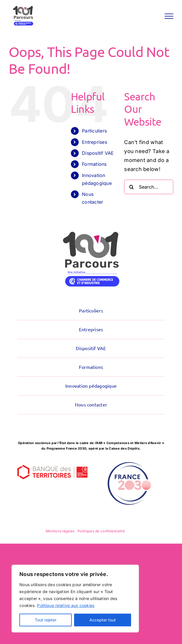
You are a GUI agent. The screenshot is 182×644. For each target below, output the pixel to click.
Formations (94, 164)
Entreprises (94, 142)
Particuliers (94, 131)
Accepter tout (103, 620)
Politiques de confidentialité (101, 531)
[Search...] (149, 187)
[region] (75, 599)
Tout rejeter (46, 620)
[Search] (131, 187)
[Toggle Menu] (169, 16)
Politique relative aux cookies (66, 605)
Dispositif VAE (98, 153)
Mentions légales (60, 531)
